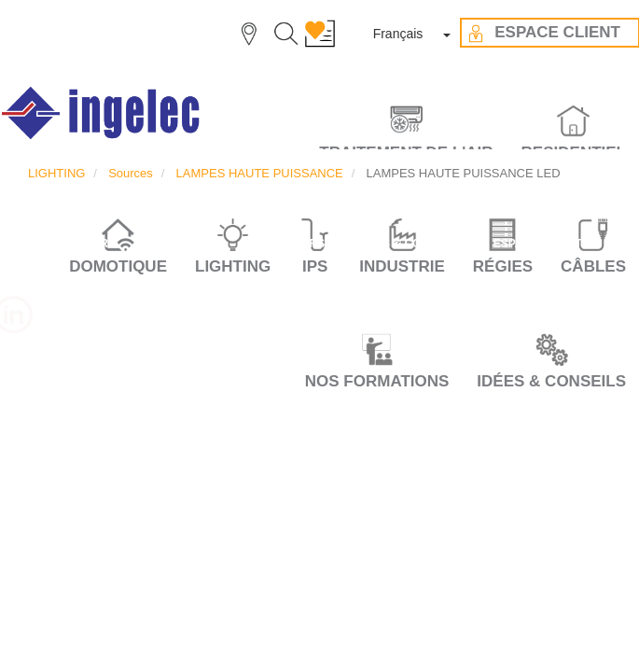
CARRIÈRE (86, 244)
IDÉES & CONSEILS (551, 381)
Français (398, 34)
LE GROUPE (181, 244)
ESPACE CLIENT (538, 244)
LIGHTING (56, 173)
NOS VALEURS (285, 244)
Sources (131, 173)
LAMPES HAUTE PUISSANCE (260, 173)
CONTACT (320, 278)
